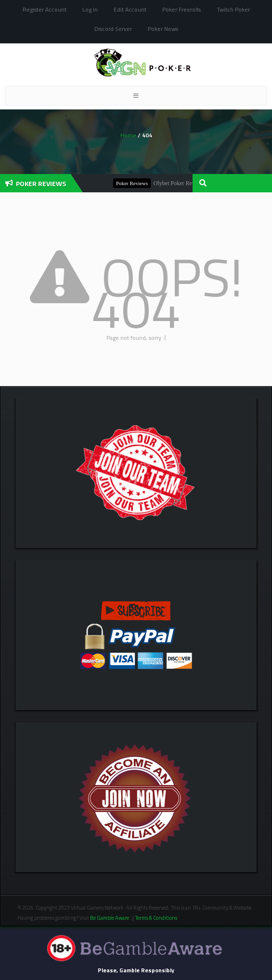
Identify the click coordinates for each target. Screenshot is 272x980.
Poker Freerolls (181, 9)
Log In (90, 9)
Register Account (45, 9)
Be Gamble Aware (110, 918)
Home (128, 135)
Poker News (163, 29)
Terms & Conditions (157, 918)
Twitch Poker (233, 9)
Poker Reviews (136, 183)
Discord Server (113, 29)
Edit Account (130, 9)
